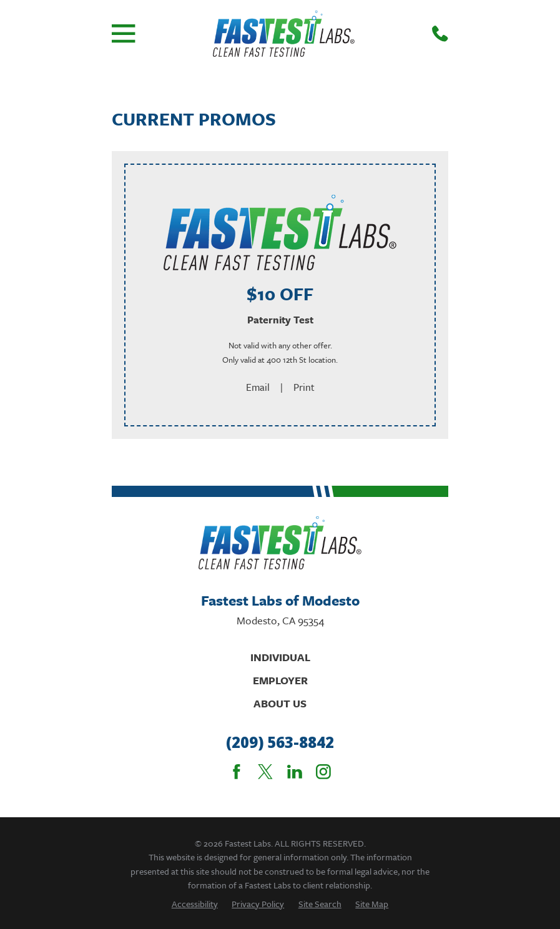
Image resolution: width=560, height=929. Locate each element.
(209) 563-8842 (280, 743)
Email (258, 387)
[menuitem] (195, 904)
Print (304, 387)
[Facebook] (237, 772)
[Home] (284, 34)
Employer (280, 680)
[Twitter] (265, 772)
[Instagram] (323, 772)
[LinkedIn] (295, 772)
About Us (280, 703)
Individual (280, 657)
